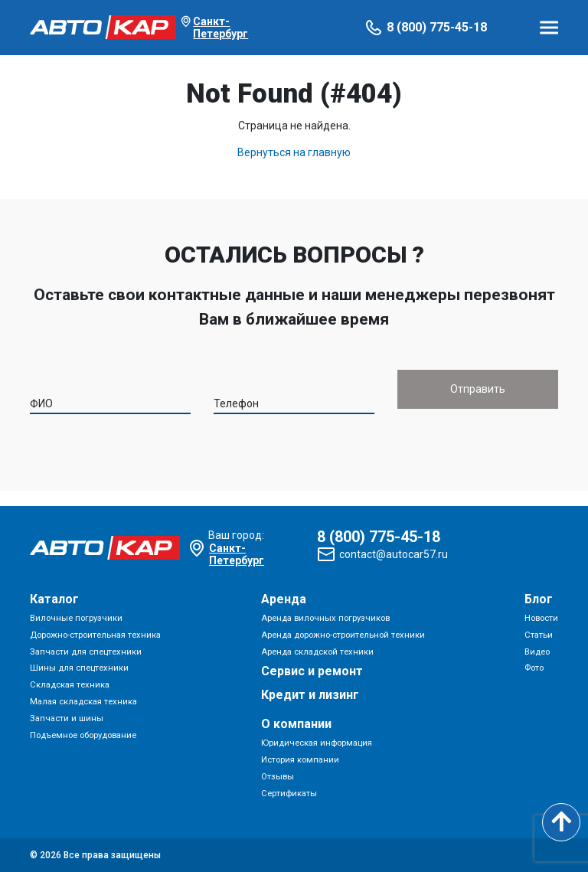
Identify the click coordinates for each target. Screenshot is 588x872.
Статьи (539, 635)
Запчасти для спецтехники (86, 652)
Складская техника (70, 685)
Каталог (54, 599)
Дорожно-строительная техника (95, 635)
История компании (300, 760)
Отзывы (278, 777)
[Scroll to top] (561, 822)
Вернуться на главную (294, 152)
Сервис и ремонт (312, 671)
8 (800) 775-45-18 (437, 27)
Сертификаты (289, 794)
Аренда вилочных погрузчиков (325, 618)
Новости (541, 618)
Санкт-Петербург (220, 28)
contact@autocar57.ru (394, 554)
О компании (296, 724)
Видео (537, 652)
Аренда (284, 599)
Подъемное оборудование (83, 735)
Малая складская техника (83, 702)
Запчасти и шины (67, 719)
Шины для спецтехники (79, 668)
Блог (539, 599)
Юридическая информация (317, 743)
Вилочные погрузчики (76, 618)
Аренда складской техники (317, 652)
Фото (534, 668)
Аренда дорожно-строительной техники (343, 635)
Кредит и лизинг (310, 695)
